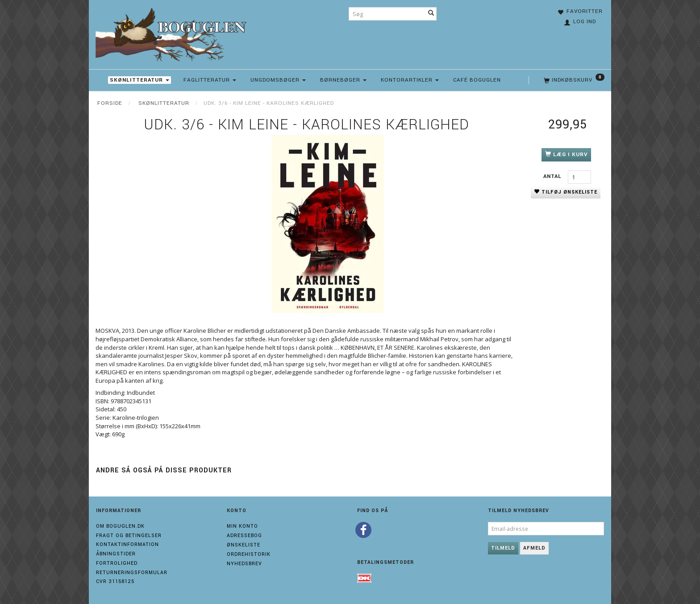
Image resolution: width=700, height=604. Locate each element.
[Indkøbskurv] (573, 80)
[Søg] (431, 14)
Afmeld (534, 548)
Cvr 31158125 (115, 581)
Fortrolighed (117, 563)
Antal (553, 176)
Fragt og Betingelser (129, 536)
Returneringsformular (132, 573)
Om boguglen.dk (120, 526)
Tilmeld (503, 548)
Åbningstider (116, 554)
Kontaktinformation (127, 544)
